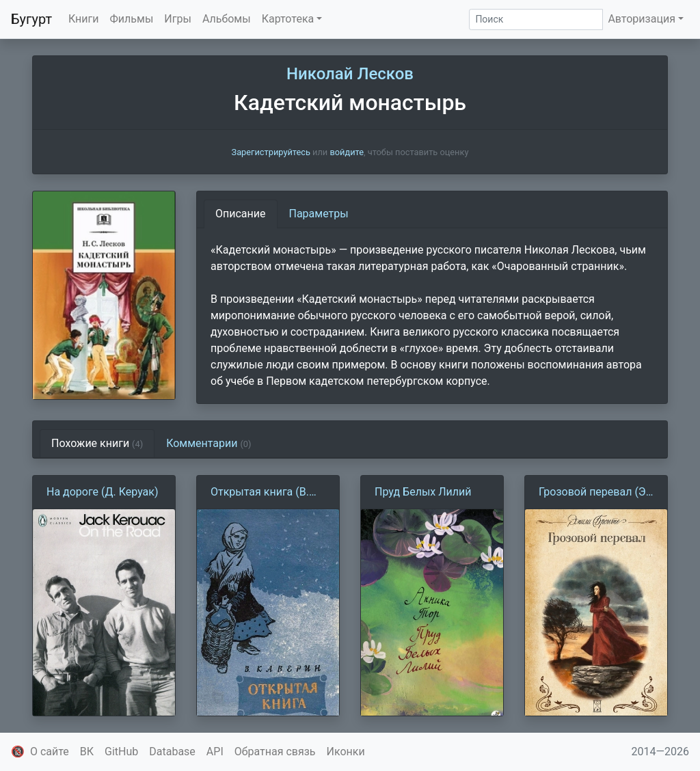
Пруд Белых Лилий (423, 492)
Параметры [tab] (319, 214)
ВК (87, 752)
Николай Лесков (350, 74)
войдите (347, 152)
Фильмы (132, 19)
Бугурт (31, 19)
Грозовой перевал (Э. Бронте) (594, 493)
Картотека (288, 19)
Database (172, 752)
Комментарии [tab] (208, 443)
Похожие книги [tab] (97, 443)
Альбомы (227, 19)
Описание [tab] (241, 214)
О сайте (50, 752)
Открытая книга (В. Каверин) (260, 493)
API (215, 752)
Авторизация (642, 19)
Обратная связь (275, 752)
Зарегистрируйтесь (271, 152)
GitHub (121, 752)
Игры (178, 19)
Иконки (346, 752)
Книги (84, 19)
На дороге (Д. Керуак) (103, 492)
